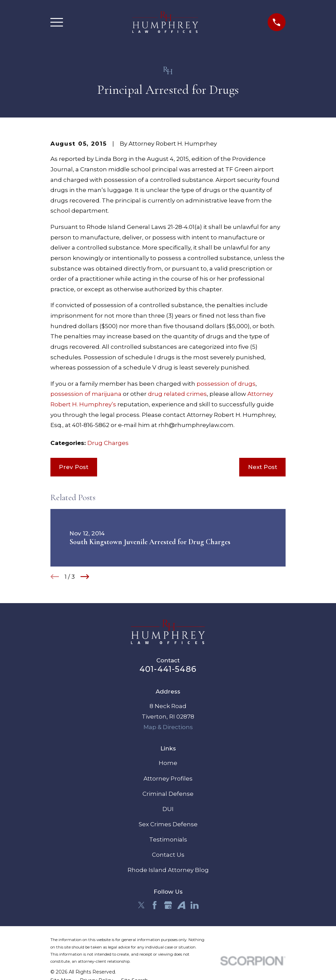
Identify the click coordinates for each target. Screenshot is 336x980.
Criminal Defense (168, 794)
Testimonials (168, 839)
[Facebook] (155, 905)
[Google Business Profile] (168, 905)
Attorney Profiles (168, 779)
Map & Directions (168, 727)
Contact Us (168, 855)
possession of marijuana (86, 394)
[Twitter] (141, 905)
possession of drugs (226, 384)
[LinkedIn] (195, 905)
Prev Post (74, 467)
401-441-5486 (168, 669)
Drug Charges (108, 443)
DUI (168, 809)
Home (168, 763)
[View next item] (85, 577)
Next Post (263, 467)
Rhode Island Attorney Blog (168, 870)
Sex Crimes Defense (168, 824)
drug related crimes (177, 394)
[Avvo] (181, 905)
